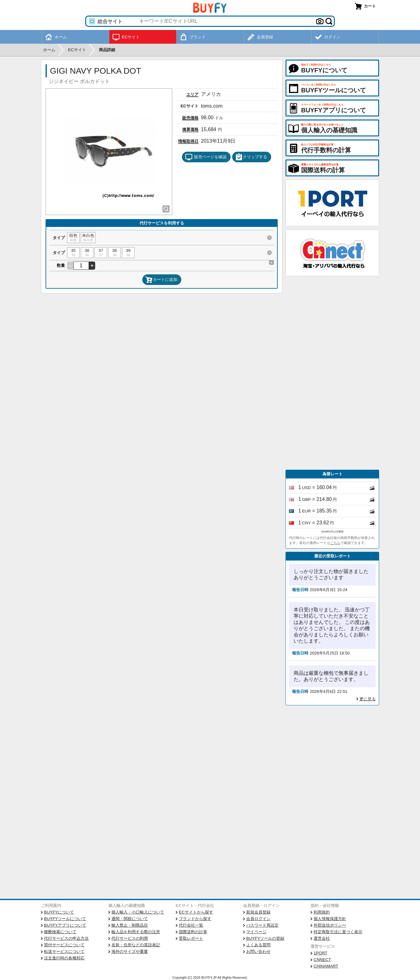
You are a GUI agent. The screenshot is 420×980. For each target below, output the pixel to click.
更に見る (368, 699)
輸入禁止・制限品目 (130, 925)
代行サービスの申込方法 (66, 938)
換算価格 (190, 129)
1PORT (320, 953)
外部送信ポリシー (330, 925)
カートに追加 (161, 280)
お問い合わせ (258, 951)
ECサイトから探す (196, 912)
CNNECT (322, 960)
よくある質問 (258, 945)
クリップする (251, 157)
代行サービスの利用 (130, 938)
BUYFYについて (59, 912)
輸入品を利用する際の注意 (136, 932)
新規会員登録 (258, 912)
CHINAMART (326, 966)
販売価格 (190, 118)
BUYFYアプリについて (65, 925)
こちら (335, 543)
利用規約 (322, 912)
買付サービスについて (64, 945)
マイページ (256, 932)
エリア (192, 94)
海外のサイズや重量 (130, 951)
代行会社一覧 (191, 925)
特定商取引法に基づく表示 (338, 932)
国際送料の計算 (193, 932)
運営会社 (322, 938)
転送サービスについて (64, 951)
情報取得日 (188, 141)
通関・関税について (130, 919)
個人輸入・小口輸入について (138, 912)
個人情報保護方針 (330, 919)
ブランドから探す (195, 919)
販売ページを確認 (206, 157)
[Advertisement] (332, 373)
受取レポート (191, 938)
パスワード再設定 (262, 925)
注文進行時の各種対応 (64, 958)
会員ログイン (258, 919)
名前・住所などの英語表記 (136, 945)
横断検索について (60, 932)
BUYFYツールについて (65, 919)
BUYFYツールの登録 (265, 938)
